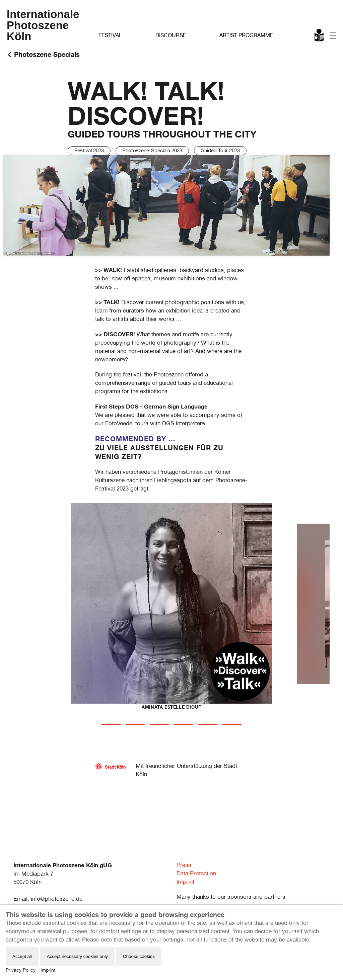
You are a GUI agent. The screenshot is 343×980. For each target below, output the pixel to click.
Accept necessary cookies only (77, 956)
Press (184, 865)
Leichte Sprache (320, 36)
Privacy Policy (21, 970)
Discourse (171, 35)
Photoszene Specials (47, 54)
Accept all (22, 956)
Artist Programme (246, 35)
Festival (110, 35)
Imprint (185, 882)
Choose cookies (139, 956)
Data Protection (196, 873)
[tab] (111, 724)
